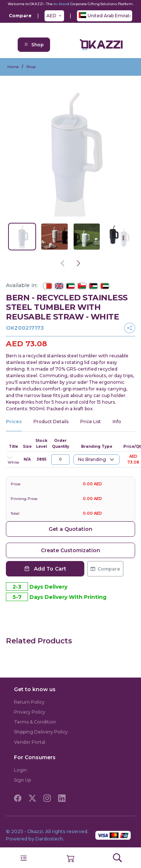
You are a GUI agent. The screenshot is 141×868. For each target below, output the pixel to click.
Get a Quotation (70, 529)
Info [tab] (117, 422)
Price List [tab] (91, 422)
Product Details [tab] (51, 422)
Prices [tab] (14, 422)
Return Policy (29, 702)
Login (20, 770)
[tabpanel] (70, 455)
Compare (105, 569)
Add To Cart (45, 569)
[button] (71, 858)
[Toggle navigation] (24, 858)
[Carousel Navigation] (70, 264)
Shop (34, 45)
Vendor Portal (30, 742)
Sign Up (22, 780)
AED (51, 16)
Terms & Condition (35, 722)
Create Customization (70, 550)
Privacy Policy (30, 712)
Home (13, 67)
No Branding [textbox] (92, 459)
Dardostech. (50, 839)
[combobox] (96, 460)
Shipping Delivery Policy (41, 732)
